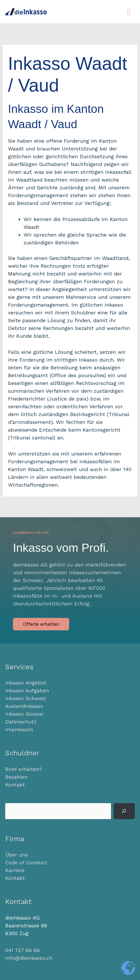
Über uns (16, 855)
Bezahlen (16, 777)
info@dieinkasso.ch (29, 958)
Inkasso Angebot (26, 683)
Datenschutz (21, 722)
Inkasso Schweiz (25, 698)
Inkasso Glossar (25, 714)
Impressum (19, 729)
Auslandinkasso (24, 706)
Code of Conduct (26, 862)
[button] (41, 624)
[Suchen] (124, 811)
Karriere (15, 870)
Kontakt (15, 785)
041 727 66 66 (23, 950)
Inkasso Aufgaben (27, 691)
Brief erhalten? (24, 769)
